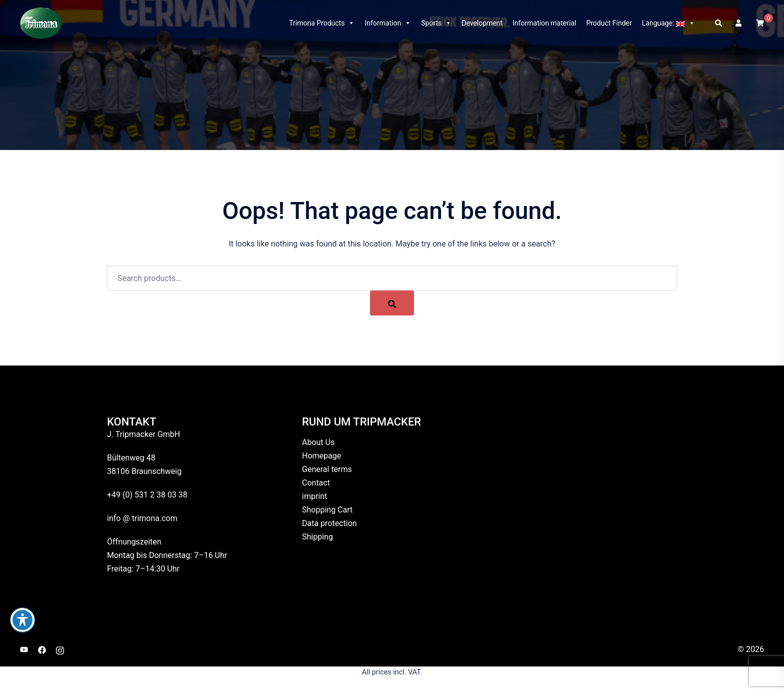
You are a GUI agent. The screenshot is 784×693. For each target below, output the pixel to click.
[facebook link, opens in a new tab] (42, 649)
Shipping (317, 537)
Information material (544, 23)
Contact (316, 483)
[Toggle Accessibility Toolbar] (22, 620)
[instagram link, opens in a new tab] (60, 649)
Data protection (329, 523)
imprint (314, 496)
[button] (719, 23)
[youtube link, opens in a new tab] (24, 649)
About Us (318, 442)
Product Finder (609, 23)
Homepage (321, 456)
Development (482, 23)
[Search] (392, 303)
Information (388, 23)
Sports (436, 23)
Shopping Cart (327, 510)
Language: (668, 23)
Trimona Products (322, 23)
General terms (327, 469)
